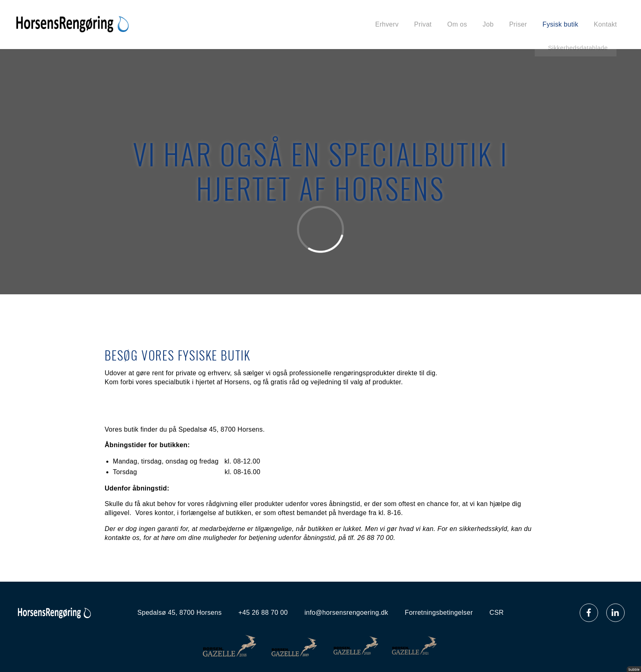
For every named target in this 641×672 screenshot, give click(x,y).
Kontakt (606, 24)
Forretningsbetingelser (439, 613)
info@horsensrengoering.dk (346, 613)
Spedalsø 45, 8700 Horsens (179, 613)
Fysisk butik (560, 24)
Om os (457, 24)
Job (488, 24)
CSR (496, 613)
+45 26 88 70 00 (263, 613)
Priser (518, 24)
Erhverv (387, 24)
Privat (423, 24)
